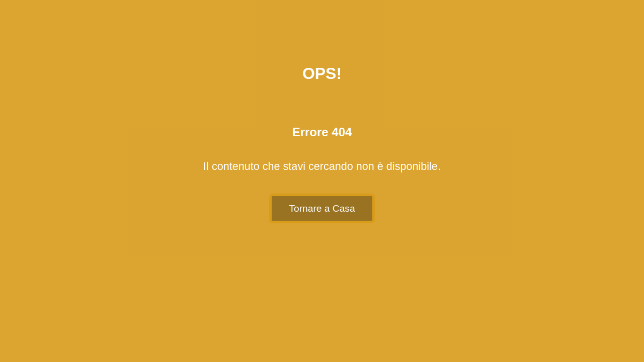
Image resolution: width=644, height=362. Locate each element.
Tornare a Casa (322, 208)
